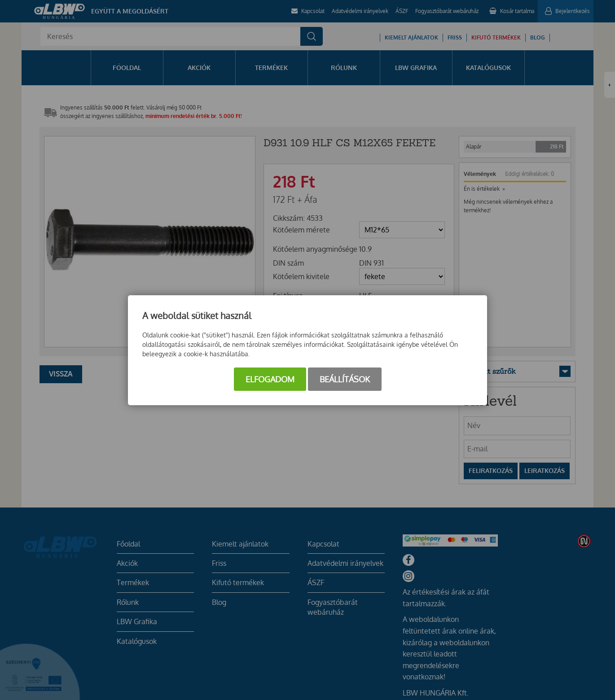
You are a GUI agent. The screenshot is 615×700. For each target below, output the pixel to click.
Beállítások (345, 379)
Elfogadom (270, 379)
